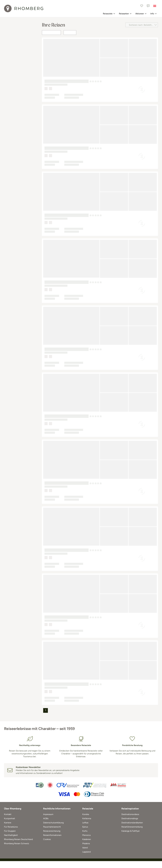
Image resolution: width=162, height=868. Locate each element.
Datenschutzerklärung (53, 823)
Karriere (8, 823)
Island (85, 848)
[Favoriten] (142, 6)
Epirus (85, 827)
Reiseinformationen (52, 835)
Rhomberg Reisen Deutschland (18, 839)
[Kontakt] (148, 6)
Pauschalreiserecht (52, 827)
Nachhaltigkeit (11, 835)
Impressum (48, 814)
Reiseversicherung (52, 831)
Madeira (86, 843)
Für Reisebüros (11, 827)
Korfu (85, 831)
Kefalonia (87, 818)
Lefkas (85, 823)
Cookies (47, 839)
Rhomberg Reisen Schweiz (17, 843)
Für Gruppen (10, 831)
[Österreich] (155, 6)
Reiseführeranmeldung (132, 827)
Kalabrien (87, 839)
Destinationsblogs (130, 818)
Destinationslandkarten (132, 823)
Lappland (86, 852)
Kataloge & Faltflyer (131, 831)
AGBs (46, 818)
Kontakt (8, 814)
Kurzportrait (10, 818)
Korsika (86, 814)
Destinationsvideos (130, 814)
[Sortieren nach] (142, 25)
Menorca (86, 835)
